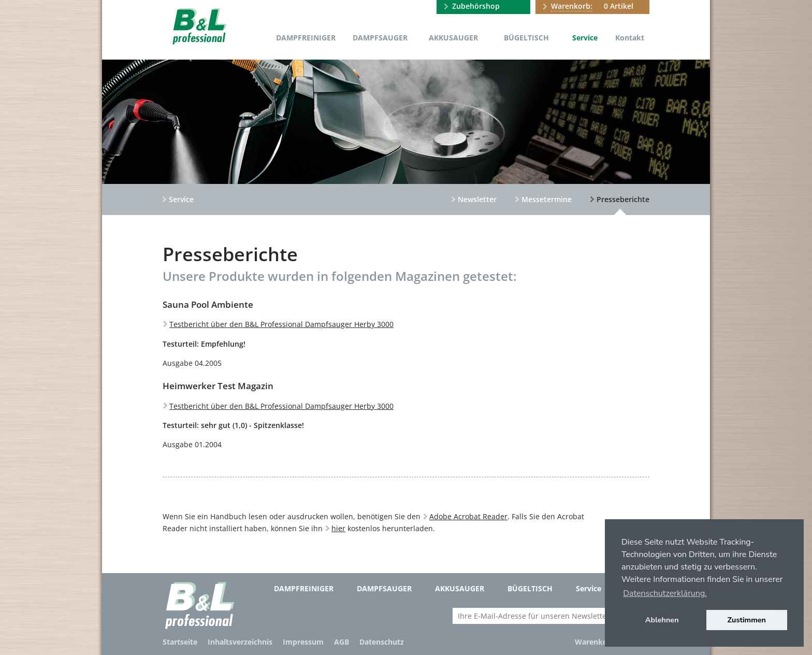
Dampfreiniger (306, 38)
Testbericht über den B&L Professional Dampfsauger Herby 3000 (281, 324)
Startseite (180, 642)
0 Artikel (592, 6)
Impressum (303, 642)
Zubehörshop (476, 6)
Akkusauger (453, 38)
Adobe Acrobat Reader (468, 516)
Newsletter (477, 199)
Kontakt (630, 38)
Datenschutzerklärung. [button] (665, 593)
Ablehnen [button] (662, 620)
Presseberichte (623, 199)
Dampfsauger (380, 38)
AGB (342, 642)
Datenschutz (382, 642)
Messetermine (547, 199)
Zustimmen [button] (747, 620)
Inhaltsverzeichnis (240, 642)
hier (338, 528)
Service (585, 38)
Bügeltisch (526, 38)
